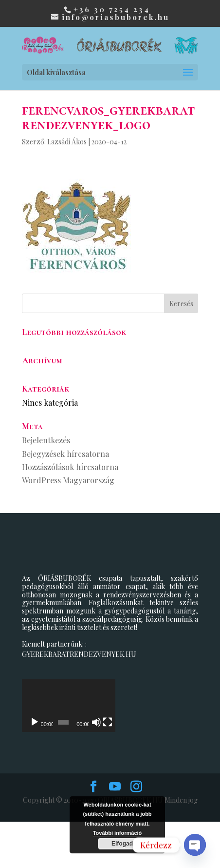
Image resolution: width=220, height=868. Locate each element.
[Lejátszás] (35, 769)
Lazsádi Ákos (67, 142)
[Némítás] (170, 769)
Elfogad (122, 844)
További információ (118, 833)
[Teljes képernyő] (185, 769)
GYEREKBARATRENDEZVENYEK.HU (79, 654)
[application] (110, 729)
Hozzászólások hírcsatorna (70, 467)
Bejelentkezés (46, 440)
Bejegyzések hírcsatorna (65, 454)
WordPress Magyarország (68, 480)
